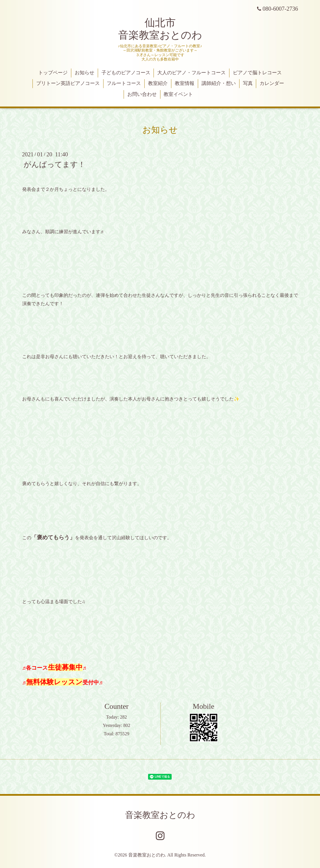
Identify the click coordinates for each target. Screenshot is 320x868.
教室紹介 (158, 83)
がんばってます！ (54, 165)
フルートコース (124, 83)
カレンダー (272, 83)
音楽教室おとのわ (160, 815)
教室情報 (185, 83)
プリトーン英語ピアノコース (68, 83)
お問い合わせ (142, 94)
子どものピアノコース (126, 73)
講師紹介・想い (219, 83)
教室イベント (178, 94)
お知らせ (85, 73)
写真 (248, 83)
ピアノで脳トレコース (257, 73)
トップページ (53, 73)
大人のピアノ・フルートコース (191, 73)
